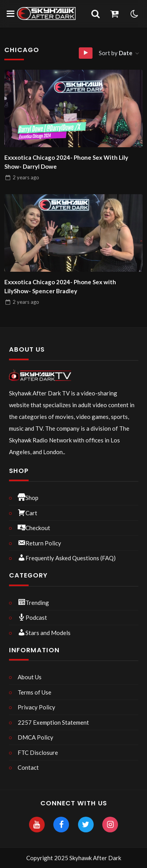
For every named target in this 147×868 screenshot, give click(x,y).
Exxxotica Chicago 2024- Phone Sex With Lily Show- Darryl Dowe (66, 162)
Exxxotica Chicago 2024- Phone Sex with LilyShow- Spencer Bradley (60, 286)
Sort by (116, 53)
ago (26, 177)
